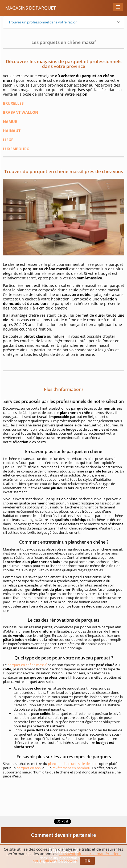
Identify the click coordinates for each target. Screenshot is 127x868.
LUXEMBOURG (16, 149)
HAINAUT (12, 131)
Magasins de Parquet (30, 8)
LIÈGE (8, 140)
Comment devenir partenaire (63, 835)
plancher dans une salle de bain (73, 764)
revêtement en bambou (71, 768)
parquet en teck (29, 768)
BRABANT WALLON (21, 112)
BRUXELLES (13, 103)
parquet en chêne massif (27, 665)
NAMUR (10, 122)
